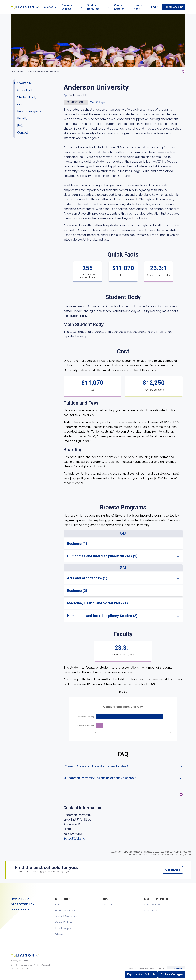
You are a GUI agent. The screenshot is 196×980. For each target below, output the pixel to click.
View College (98, 96)
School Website (74, 832)
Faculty (22, 112)
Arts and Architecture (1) (87, 572)
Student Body (27, 91)
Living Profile (152, 904)
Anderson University (49, 65)
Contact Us (106, 898)
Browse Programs (29, 105)
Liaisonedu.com (153, 898)
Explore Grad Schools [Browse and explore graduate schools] (141, 974)
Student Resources (66, 910)
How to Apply (63, 922)
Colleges (60, 898)
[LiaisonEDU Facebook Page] (23, 964)
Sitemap (60, 928)
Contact (23, 126)
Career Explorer (64, 916)
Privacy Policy (20, 892)
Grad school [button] (76, 96)
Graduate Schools (65, 904)
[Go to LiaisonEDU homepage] (22, 4)
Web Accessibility (22, 898)
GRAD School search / (24, 65)
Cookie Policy (20, 903)
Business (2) (77, 584)
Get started (173, 863)
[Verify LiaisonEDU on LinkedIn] (28, 964)
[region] (98, 442)
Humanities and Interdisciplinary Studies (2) (102, 609)
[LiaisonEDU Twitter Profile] (13, 964)
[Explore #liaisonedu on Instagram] (18, 964)
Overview (24, 77)
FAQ (20, 119)
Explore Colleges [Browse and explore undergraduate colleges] (172, 974)
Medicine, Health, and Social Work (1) (97, 597)
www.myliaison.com (19, 954)
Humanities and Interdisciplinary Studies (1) (102, 550)
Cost (20, 98)
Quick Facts (25, 84)
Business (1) (77, 537)
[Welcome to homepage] (25, 949)
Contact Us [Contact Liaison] (176, 962)
